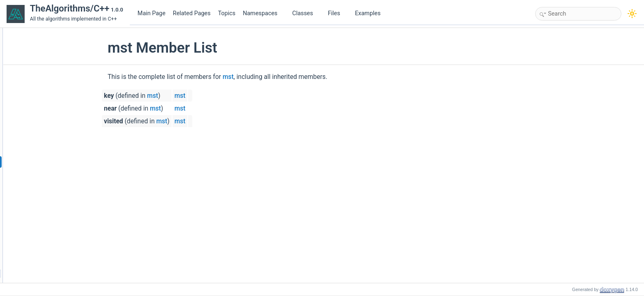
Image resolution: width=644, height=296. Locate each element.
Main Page (152, 13)
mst (278, 77)
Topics (227, 13)
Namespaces (263, 13)
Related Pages (192, 13)
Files (337, 13)
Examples (368, 13)
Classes (306, 13)
